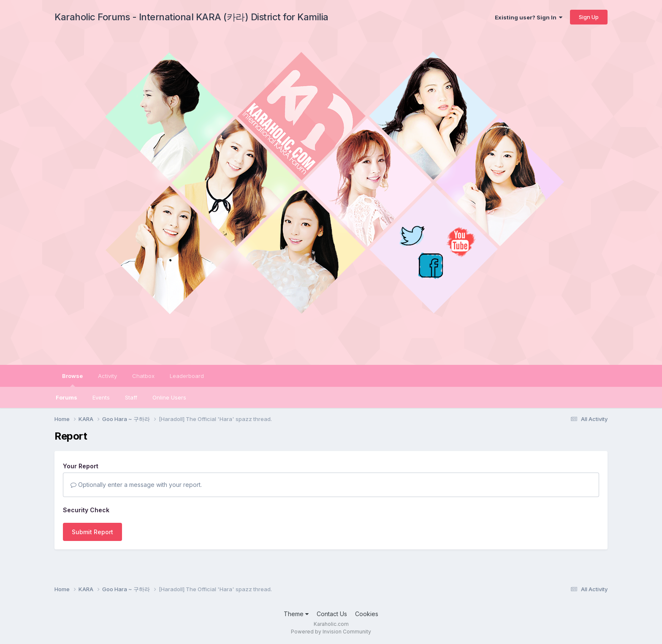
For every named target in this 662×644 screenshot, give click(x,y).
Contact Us (332, 614)
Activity (107, 376)
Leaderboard (187, 376)
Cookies (367, 614)
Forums (66, 397)
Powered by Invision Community (331, 632)
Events (101, 397)
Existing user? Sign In (529, 17)
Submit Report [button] (92, 532)
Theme (296, 614)
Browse (72, 380)
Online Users (169, 397)
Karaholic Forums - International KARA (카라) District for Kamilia (191, 17)
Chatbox (143, 376)
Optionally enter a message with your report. (136, 485)
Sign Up (589, 17)
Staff (131, 397)
